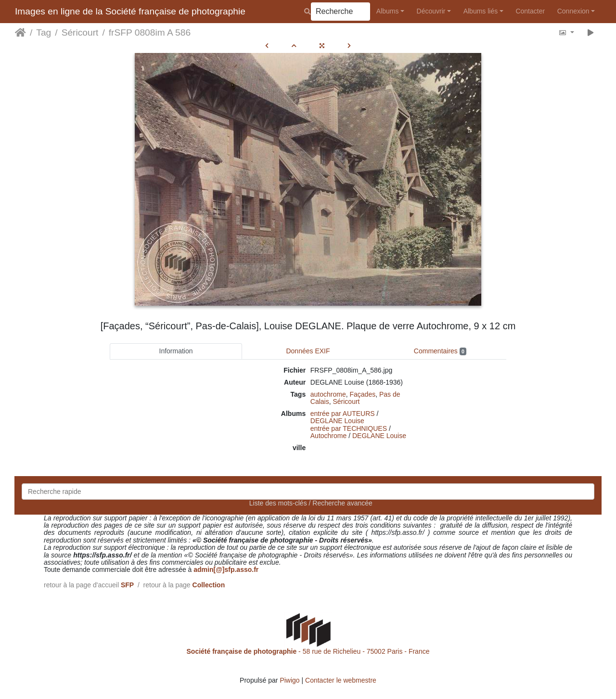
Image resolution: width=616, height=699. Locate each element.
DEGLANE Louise (337, 421)
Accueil (20, 33)
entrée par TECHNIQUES (349, 428)
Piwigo (289, 680)
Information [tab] (176, 351)
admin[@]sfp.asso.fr (226, 570)
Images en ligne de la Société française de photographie (130, 11)
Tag (44, 32)
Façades (363, 394)
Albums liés (481, 11)
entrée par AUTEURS (343, 414)
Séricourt (80, 32)
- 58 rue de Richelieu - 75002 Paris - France (308, 651)
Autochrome (328, 436)
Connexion (573, 11)
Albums (388, 11)
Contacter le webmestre (341, 680)
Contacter (530, 11)
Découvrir (431, 11)
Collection (209, 585)
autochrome (328, 394)
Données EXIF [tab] (308, 351)
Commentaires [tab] (440, 351)
